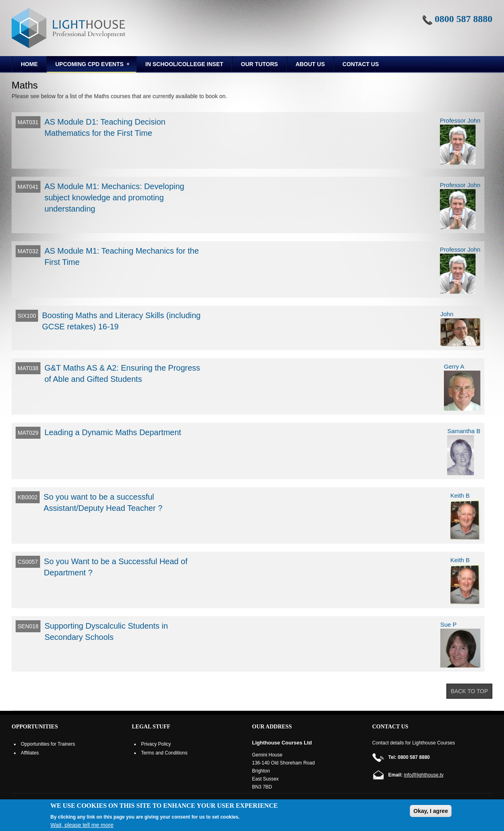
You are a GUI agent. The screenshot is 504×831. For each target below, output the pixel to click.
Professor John (460, 120)
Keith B (460, 495)
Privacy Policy (156, 744)
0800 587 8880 (464, 19)
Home (29, 64)
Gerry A (454, 366)
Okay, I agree (431, 811)
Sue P (449, 624)
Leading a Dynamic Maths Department (113, 432)
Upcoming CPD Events (89, 65)
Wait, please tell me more (82, 825)
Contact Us (361, 64)
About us (310, 64)
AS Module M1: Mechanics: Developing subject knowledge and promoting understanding (114, 198)
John (447, 314)
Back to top (469, 691)
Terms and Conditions (164, 753)
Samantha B (464, 431)
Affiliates (30, 753)
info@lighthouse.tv (424, 775)
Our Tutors (259, 64)
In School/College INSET (184, 64)
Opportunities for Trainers (48, 744)
